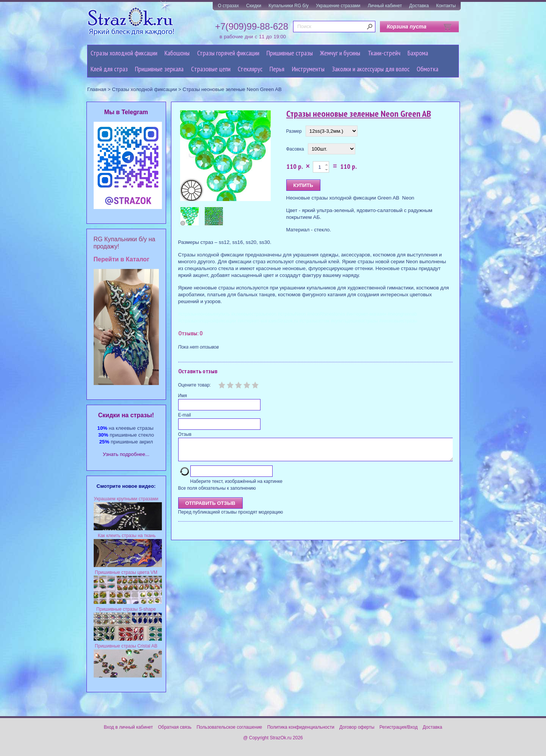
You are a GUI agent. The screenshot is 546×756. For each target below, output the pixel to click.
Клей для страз (109, 69)
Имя (183, 396)
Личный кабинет (385, 6)
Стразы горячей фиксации (228, 53)
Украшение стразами (338, 6)
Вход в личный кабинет (129, 727)
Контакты (446, 6)
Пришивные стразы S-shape (126, 609)
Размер (294, 131)
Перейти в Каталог (122, 259)
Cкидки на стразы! (126, 415)
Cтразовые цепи (211, 69)
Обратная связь (175, 727)
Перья (277, 69)
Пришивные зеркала (159, 69)
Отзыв (185, 434)
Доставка (419, 6)
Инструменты (308, 69)
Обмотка (428, 69)
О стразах (228, 6)
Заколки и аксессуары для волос (371, 69)
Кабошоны (177, 53)
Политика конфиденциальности (301, 727)
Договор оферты (357, 727)
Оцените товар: (195, 385)
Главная (97, 89)
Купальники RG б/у (289, 6)
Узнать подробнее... (126, 454)
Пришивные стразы (290, 53)
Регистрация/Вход (399, 727)
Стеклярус (250, 69)
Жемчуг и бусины (340, 53)
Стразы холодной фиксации (124, 53)
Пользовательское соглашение (229, 727)
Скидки (254, 6)
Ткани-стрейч (384, 53)
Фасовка (295, 149)
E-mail (185, 415)
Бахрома (418, 53)
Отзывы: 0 (190, 333)
